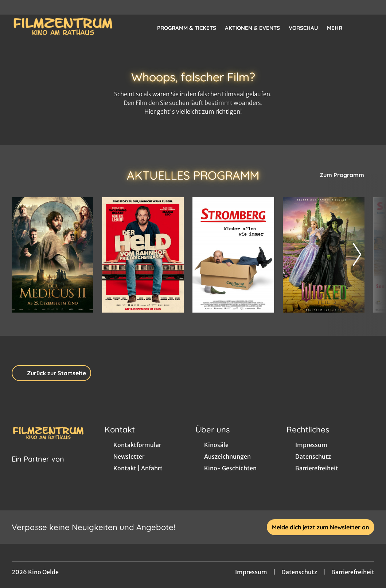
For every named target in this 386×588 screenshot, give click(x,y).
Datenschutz (299, 572)
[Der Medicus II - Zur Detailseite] (52, 255)
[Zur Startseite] (63, 28)
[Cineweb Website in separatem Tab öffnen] (38, 468)
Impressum (251, 572)
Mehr (339, 28)
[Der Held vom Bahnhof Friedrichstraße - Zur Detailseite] (143, 255)
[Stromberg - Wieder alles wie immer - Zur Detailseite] (233, 255)
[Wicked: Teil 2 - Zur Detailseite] (324, 255)
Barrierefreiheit (353, 572)
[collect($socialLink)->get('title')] (13, 7)
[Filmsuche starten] (367, 28)
